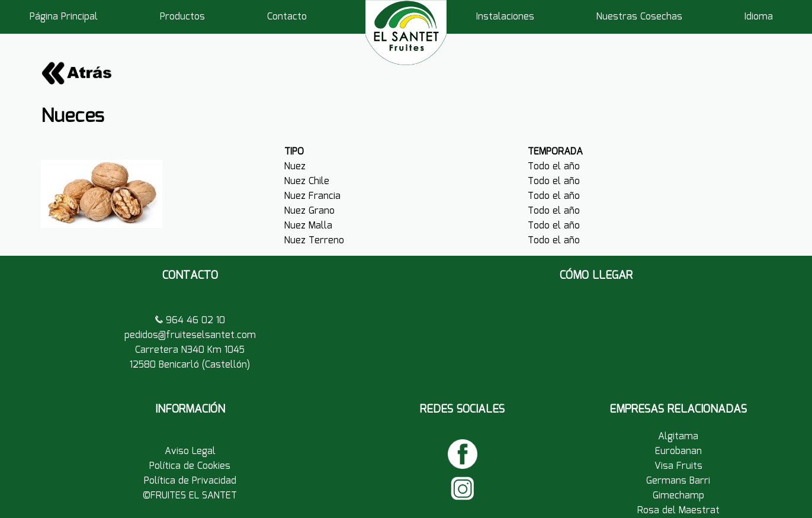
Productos (182, 17)
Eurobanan (678, 451)
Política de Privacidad (190, 481)
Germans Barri (678, 481)
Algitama (678, 437)
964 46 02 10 (194, 321)
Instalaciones (505, 17)
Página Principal (64, 17)
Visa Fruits (678, 466)
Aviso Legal (190, 451)
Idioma (759, 17)
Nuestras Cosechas (639, 17)
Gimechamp (678, 496)
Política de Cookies (190, 466)
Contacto (287, 17)
